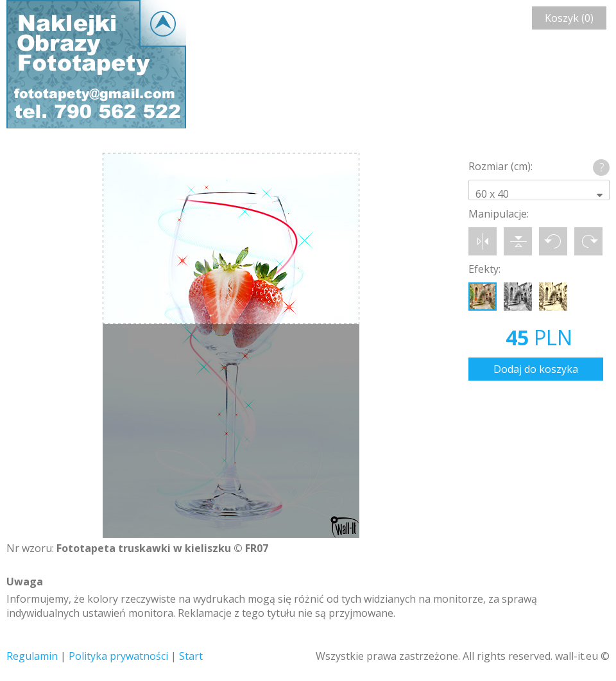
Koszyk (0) (569, 18)
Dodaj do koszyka (536, 369)
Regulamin (32, 656)
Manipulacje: (499, 214)
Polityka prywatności (118, 656)
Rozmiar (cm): (501, 166)
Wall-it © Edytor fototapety (96, 64)
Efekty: (484, 269)
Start (191, 656)
